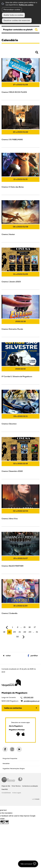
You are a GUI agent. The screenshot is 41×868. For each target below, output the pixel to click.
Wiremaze (36, 799)
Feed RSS (5, 789)
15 (24, 627)
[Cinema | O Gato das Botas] (20, 174)
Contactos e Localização (30, 786)
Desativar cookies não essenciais (17, 20)
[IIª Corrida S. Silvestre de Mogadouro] (20, 363)
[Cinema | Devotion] (20, 411)
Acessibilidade (20, 779)
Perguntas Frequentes (10, 758)
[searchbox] (20, 30)
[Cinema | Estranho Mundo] (20, 316)
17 (35, 627)
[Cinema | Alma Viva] (20, 505)
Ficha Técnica (16, 786)
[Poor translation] (6, 822)
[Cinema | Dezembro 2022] (20, 458)
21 (20, 632)
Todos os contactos (13, 708)
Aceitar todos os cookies (13, 15)
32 (17, 637)
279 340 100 (28, 697)
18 (4, 632)
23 (30, 632)
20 (15, 632)
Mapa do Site (6, 786)
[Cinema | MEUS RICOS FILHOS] (20, 79)
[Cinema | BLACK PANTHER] (20, 553)
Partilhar (34, 656)
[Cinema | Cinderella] (20, 600)
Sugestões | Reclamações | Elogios (14, 769)
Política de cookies (26, 5)
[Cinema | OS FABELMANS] (20, 126)
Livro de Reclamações (8, 780)
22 (25, 632)
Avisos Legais (17, 793)
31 (37, 632)
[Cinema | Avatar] (20, 221)
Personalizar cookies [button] (12, 10)
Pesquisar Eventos (8, 53)
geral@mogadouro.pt (32, 701)
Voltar (8, 656)
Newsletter (6, 764)
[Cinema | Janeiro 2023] (20, 268)
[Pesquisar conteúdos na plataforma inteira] (36, 30)
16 (30, 627)
